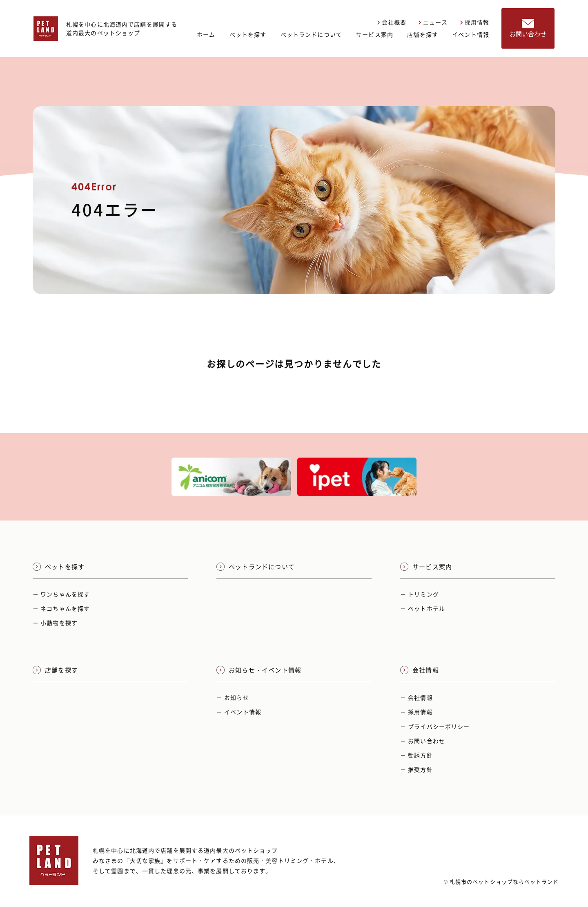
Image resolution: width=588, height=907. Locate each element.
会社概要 (392, 22)
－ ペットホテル (423, 608)
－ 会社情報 (416, 697)
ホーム (206, 34)
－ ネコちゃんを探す (61, 608)
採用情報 (475, 22)
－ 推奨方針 (416, 769)
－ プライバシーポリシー (435, 726)
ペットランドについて (311, 34)
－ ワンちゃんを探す (61, 594)
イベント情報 (471, 34)
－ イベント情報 (239, 712)
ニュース (433, 22)
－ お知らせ (233, 697)
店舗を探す (423, 34)
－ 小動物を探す (55, 623)
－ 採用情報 (416, 712)
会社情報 (420, 670)
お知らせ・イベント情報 (259, 670)
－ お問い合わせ (423, 741)
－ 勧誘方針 (416, 755)
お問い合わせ (528, 28)
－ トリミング (420, 594)
